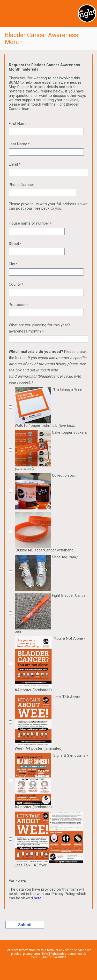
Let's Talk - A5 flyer (50, 840)
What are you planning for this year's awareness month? (40, 328)
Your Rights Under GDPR (49, 957)
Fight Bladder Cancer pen (51, 614)
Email (13, 164)
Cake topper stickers (51, 451)
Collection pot (45, 491)
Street (14, 244)
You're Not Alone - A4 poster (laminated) (50, 664)
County (15, 284)
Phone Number (21, 185)
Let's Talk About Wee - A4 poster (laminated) (48, 723)
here (38, 898)
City (12, 264)
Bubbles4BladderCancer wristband (44, 532)
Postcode (17, 305)
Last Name (18, 144)
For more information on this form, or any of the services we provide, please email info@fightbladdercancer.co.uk (48, 952)
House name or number (29, 223)
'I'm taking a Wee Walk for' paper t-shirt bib (48, 408)
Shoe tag (46, 573)
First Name (18, 124)
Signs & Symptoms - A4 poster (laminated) (51, 781)
